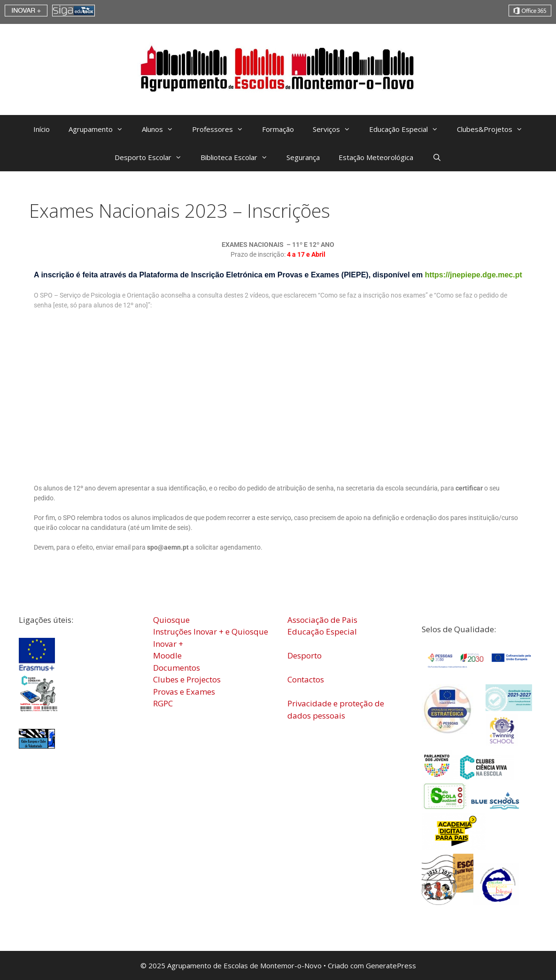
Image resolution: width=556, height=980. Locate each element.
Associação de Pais (322, 620)
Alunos (162, 129)
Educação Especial (408, 129)
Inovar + (168, 644)
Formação (278, 129)
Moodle (167, 655)
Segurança (303, 157)
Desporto (305, 655)
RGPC (163, 703)
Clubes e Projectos (187, 679)
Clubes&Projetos (494, 129)
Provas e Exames (184, 692)
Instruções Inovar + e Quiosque (211, 632)
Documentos (177, 668)
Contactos (306, 679)
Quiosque (171, 620)
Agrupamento (100, 129)
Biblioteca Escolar (239, 157)
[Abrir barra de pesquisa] (436, 157)
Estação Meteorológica (376, 157)
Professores (222, 129)
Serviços (336, 129)
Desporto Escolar (153, 157)
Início (42, 129)
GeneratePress (391, 965)
